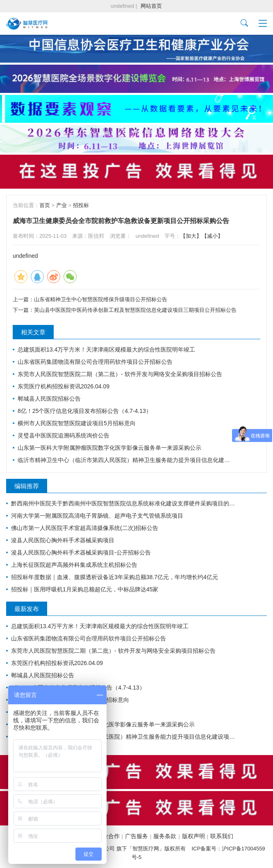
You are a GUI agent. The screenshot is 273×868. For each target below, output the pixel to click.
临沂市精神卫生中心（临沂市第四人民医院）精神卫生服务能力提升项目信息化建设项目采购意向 (125, 460)
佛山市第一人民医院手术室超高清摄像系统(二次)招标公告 (85, 528)
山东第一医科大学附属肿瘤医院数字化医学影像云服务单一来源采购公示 (109, 448)
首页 (45, 205)
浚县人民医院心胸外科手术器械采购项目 (63, 540)
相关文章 (33, 332)
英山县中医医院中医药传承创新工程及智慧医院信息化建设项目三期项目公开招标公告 (135, 310)
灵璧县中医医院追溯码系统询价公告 (64, 435)
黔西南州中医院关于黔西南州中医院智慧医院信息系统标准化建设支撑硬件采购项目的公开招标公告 (125, 503)
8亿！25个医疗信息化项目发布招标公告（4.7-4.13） (85, 411)
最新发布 (27, 609)
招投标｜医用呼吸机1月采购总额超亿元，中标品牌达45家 (85, 589)
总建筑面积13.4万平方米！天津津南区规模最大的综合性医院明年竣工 (106, 349)
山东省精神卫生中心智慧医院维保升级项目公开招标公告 (101, 299)
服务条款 (165, 836)
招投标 (81, 205)
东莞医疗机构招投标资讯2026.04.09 (64, 386)
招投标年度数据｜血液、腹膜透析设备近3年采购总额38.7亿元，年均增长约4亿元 (115, 577)
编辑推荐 (27, 486)
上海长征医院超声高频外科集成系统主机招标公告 (74, 565)
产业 (61, 205)
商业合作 (108, 836)
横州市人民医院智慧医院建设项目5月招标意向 (77, 423)
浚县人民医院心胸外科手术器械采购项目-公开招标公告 (81, 552)
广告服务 (136, 836)
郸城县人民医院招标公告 (49, 399)
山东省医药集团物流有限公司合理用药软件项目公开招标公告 (95, 362)
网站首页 (151, 6)
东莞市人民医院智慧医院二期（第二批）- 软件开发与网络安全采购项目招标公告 (120, 374)
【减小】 (212, 236)
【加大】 (191, 236)
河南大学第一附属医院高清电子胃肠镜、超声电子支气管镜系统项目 (97, 516)
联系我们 (222, 836)
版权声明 (193, 836)
